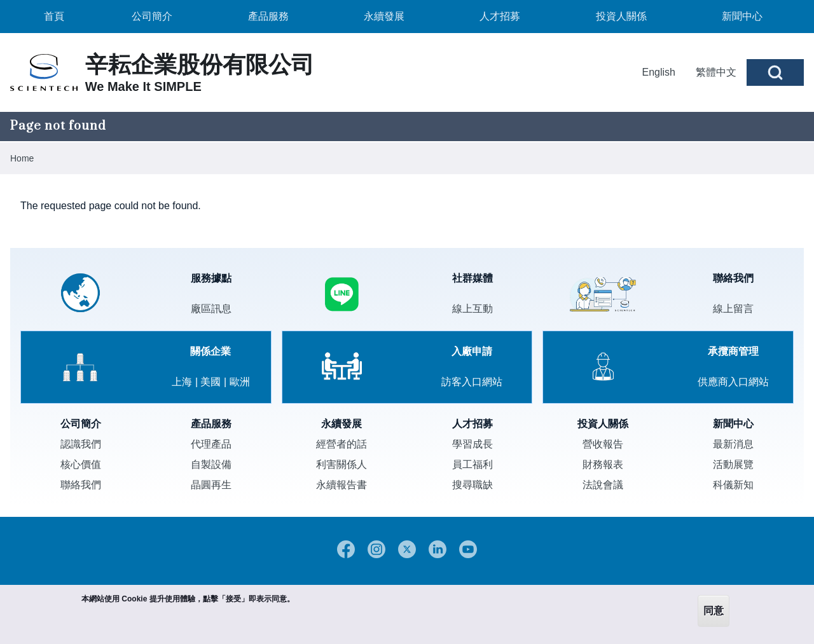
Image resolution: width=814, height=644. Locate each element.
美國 (210, 382)
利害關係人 (341, 464)
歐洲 (240, 382)
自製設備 (211, 464)
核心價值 (81, 464)
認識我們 (81, 444)
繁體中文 (716, 72)
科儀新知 (733, 485)
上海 (182, 382)
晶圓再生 (211, 485)
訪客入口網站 (472, 382)
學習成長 (473, 444)
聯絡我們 (81, 485)
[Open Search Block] (775, 72)
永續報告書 (341, 485)
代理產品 (211, 444)
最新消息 (733, 444)
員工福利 (473, 464)
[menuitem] (54, 17)
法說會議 (603, 485)
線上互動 (473, 309)
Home (22, 158)
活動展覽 (733, 464)
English (659, 72)
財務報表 (603, 464)
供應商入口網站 (733, 382)
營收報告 (603, 444)
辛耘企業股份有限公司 (200, 65)
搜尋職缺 (473, 485)
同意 (714, 611)
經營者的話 (341, 444)
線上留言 (733, 309)
